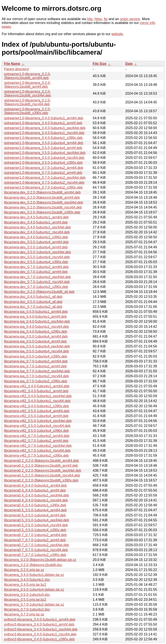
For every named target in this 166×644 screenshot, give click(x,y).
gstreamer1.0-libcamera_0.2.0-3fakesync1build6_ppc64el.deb (28, 93)
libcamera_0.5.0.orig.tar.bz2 (25, 600)
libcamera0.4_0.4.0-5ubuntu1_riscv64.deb (36, 500)
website (117, 34)
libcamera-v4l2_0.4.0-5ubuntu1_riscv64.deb (37, 401)
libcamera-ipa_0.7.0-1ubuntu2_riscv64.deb (36, 376)
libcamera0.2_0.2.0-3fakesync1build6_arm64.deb (41, 461)
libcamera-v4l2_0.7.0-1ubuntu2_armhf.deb (36, 441)
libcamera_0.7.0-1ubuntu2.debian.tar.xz (34, 604)
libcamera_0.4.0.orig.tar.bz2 (25, 585)
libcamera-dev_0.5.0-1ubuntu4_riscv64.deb (37, 257)
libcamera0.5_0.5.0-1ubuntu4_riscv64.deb (36, 525)
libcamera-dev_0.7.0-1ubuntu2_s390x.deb (36, 287)
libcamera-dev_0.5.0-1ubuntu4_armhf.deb (36, 247)
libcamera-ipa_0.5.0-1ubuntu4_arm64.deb (36, 336)
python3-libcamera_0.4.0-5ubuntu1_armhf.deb (39, 624)
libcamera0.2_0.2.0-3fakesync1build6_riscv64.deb (42, 475)
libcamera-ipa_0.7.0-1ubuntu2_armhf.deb (35, 366)
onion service (130, 19)
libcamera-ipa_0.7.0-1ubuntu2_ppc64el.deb (37, 371)
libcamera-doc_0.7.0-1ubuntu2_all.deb (33, 307)
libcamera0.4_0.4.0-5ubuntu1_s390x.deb (35, 505)
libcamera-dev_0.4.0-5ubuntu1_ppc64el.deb (37, 227)
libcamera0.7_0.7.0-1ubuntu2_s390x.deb (35, 555)
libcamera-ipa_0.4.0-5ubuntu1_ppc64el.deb (37, 321)
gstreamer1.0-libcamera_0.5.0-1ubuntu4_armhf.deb (43, 148)
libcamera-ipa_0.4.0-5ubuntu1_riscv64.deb (36, 327)
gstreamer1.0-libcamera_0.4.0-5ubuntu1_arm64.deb (44, 118)
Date (129, 64)
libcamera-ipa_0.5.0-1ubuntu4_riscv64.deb (36, 351)
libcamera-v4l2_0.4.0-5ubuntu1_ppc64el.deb (38, 396)
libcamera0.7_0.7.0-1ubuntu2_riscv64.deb (36, 550)
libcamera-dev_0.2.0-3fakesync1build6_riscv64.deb (43, 207)
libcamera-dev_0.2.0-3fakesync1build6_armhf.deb (42, 198)
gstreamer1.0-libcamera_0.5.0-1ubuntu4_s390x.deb (43, 163)
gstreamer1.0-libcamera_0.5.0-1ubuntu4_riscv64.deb (44, 158)
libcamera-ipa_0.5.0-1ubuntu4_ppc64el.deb (37, 346)
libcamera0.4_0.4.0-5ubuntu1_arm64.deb (35, 485)
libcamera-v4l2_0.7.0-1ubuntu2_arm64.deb (37, 436)
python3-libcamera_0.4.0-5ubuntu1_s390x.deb (39, 639)
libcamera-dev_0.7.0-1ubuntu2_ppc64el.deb (37, 277)
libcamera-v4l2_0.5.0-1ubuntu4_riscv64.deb (37, 426)
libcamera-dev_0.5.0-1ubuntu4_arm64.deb (36, 242)
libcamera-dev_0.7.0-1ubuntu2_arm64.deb (36, 267)
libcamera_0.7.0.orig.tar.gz (24, 614)
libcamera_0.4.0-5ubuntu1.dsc (27, 580)
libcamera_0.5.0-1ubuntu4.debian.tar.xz (34, 590)
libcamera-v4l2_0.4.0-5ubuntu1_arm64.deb (37, 386)
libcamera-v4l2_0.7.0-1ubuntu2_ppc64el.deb (38, 446)
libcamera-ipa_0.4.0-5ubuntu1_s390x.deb (36, 332)
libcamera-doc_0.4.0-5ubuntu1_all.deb (33, 297)
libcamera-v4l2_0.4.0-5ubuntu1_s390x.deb (36, 406)
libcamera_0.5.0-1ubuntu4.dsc (27, 595)
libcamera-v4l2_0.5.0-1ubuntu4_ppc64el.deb (38, 421)
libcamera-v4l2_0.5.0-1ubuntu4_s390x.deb (36, 431)
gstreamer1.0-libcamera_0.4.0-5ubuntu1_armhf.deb (43, 123)
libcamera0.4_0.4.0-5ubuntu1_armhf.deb (35, 490)
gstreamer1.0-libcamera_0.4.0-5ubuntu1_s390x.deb (43, 138)
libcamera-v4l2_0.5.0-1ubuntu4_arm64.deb (37, 411)
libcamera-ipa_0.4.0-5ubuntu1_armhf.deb (35, 317)
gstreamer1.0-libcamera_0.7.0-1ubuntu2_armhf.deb (43, 173)
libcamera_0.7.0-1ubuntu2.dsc (27, 609)
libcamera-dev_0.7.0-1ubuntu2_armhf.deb (36, 272)
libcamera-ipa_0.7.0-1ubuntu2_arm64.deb (36, 361)
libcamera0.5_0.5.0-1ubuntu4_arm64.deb (35, 510)
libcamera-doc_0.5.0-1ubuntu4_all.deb (33, 302)
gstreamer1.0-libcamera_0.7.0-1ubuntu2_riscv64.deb (44, 183)
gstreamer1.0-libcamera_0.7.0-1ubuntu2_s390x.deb (43, 187)
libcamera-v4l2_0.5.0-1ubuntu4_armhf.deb (36, 416)
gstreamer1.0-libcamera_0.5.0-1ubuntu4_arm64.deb (44, 143)
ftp (106, 19)
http (90, 19)
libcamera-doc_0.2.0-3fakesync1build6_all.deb (39, 292)
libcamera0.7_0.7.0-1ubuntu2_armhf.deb (35, 540)
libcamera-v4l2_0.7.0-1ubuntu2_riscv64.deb (37, 451)
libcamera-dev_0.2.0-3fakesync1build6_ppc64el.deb (44, 202)
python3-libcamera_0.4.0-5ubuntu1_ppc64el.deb (41, 629)
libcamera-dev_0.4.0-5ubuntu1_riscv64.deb (37, 232)
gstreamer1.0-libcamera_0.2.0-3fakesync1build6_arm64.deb (27, 76)
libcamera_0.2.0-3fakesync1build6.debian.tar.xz (40, 560)
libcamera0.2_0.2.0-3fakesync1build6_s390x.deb (41, 480)
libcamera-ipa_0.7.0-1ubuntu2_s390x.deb (36, 381)
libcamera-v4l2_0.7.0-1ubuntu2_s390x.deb (36, 455)
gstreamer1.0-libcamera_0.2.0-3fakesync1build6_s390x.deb (27, 111)
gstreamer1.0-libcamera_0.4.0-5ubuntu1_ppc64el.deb (45, 128)
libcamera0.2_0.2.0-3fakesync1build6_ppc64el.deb (43, 470)
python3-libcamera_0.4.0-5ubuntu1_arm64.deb (40, 619)
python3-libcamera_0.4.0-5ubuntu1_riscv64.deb (40, 634)
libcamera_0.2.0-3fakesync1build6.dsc (33, 565)
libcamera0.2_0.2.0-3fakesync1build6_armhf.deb (41, 466)
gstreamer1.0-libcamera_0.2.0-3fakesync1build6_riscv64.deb (27, 102)
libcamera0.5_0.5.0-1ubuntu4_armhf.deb (35, 515)
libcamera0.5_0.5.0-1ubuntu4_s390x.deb (35, 530)
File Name (12, 64)
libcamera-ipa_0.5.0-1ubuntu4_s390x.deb (36, 356)
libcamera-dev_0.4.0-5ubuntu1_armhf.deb (36, 222)
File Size (100, 64)
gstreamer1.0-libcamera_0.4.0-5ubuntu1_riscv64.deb (44, 133)
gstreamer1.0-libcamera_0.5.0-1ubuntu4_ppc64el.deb (45, 153)
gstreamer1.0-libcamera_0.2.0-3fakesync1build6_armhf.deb (27, 85)
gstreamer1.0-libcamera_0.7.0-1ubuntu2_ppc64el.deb (45, 178)
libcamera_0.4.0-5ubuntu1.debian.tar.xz (34, 575)
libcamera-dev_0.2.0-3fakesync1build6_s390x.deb (42, 212)
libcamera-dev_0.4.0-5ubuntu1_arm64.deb (36, 217)
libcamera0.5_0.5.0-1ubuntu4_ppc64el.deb (36, 520)
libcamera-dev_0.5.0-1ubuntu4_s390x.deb (36, 262)
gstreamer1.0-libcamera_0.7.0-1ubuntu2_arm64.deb (44, 168)
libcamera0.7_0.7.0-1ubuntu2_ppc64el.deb (36, 545)
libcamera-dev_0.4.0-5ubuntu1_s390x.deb (36, 237)
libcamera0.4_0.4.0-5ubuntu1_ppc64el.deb (36, 495)
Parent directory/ (17, 69)
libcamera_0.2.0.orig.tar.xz (24, 570)
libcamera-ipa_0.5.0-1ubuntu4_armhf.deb (35, 341)
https (98, 19)
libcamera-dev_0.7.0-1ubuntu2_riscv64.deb (37, 282)
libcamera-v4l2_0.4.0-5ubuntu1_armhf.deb (36, 391)
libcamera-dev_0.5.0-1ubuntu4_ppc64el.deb (37, 252)
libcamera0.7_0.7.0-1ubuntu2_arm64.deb (35, 535)
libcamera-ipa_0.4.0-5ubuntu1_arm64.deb (36, 312)
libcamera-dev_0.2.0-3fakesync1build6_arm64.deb (42, 192)
